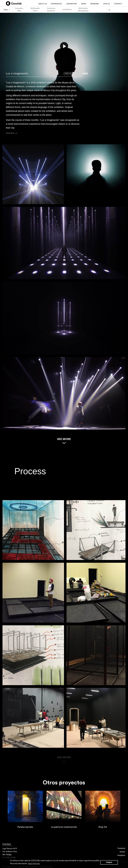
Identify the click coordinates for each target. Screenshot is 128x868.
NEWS (84, 4)
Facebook (121, 848)
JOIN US (106, 4)
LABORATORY (72, 4)
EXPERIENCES (56, 4)
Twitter (122, 852)
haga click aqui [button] (34, 864)
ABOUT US (43, 4)
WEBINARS (95, 4)
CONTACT (118, 4)
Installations (67, 9)
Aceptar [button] (109, 862)
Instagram (121, 855)
